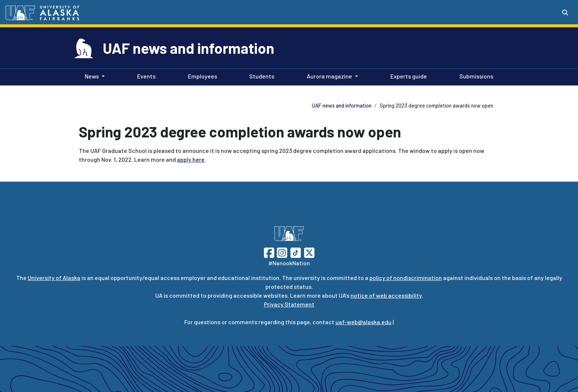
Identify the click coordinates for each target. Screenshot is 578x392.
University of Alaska (54, 278)
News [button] (92, 76)
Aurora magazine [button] (329, 76)
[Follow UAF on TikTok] (296, 252)
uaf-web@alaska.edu (363, 322)
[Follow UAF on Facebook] (269, 252)
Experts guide (407, 76)
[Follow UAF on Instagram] (281, 252)
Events (145, 76)
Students (260, 76)
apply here (191, 159)
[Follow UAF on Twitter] (309, 252)
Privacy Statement (289, 304)
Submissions (475, 76)
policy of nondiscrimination (406, 278)
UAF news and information (189, 48)
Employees (201, 76)
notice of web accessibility (386, 295)
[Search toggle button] (565, 13)
